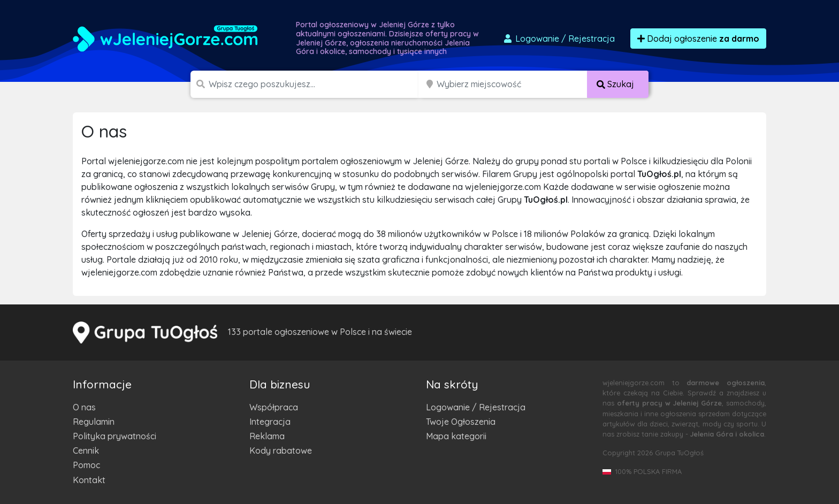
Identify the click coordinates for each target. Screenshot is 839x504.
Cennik (86, 450)
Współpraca (274, 407)
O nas (84, 407)
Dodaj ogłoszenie (698, 39)
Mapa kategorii (456, 436)
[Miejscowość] (512, 84)
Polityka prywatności (115, 436)
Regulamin (94, 422)
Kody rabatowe (281, 450)
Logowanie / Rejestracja (476, 407)
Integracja (270, 422)
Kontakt (89, 480)
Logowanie (559, 39)
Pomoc (86, 465)
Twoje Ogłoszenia (461, 422)
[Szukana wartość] (315, 84)
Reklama (267, 436)
